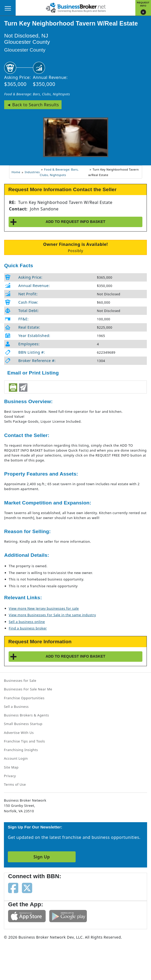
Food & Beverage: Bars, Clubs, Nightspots (37, 94)
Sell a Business (16, 707)
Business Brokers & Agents (26, 715)
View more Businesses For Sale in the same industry (52, 615)
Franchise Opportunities (24, 698)
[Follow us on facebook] (13, 888)
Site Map (11, 767)
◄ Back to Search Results (33, 105)
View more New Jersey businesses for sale (44, 608)
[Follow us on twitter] (27, 888)
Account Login (16, 758)
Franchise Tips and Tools (24, 741)
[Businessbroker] (76, 7)
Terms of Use (15, 784)
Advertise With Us (19, 733)
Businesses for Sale (20, 681)
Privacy (10, 776)
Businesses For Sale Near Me (28, 689)
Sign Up (42, 857)
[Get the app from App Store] (27, 916)
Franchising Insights (21, 750)
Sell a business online (27, 622)
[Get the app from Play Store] (68, 916)
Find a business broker (28, 628)
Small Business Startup (23, 724)
